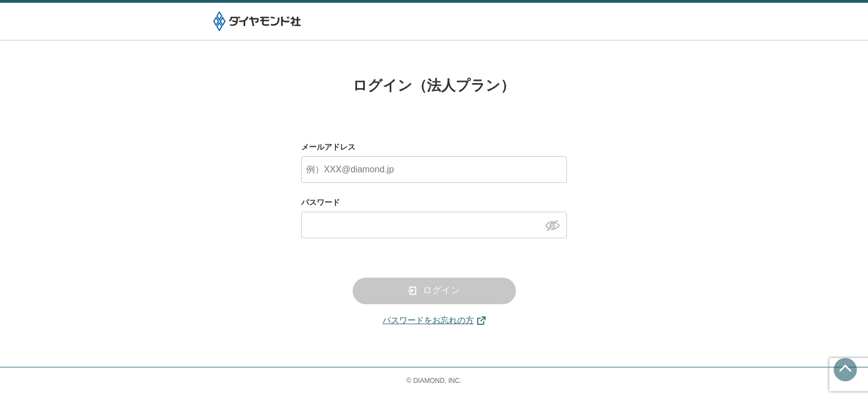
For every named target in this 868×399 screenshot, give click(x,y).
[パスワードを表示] (556, 224)
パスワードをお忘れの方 (428, 320)
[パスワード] (434, 225)
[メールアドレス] (434, 170)
